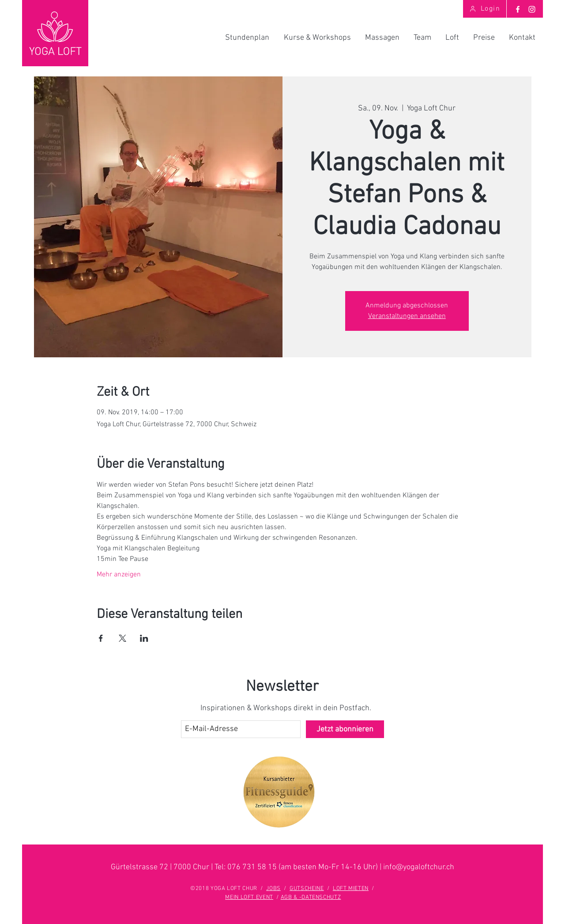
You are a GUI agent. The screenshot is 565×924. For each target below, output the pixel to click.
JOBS (273, 889)
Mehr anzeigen (119, 575)
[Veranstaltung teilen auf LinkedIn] (144, 638)
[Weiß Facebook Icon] (518, 9)
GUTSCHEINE (307, 889)
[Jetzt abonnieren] (345, 729)
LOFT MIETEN (351, 889)
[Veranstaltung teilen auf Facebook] (101, 638)
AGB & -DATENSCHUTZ (311, 897)
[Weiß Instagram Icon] (532, 9)
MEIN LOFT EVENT (249, 897)
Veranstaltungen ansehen (407, 316)
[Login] (485, 9)
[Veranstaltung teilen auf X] (122, 638)
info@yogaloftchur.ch (419, 867)
